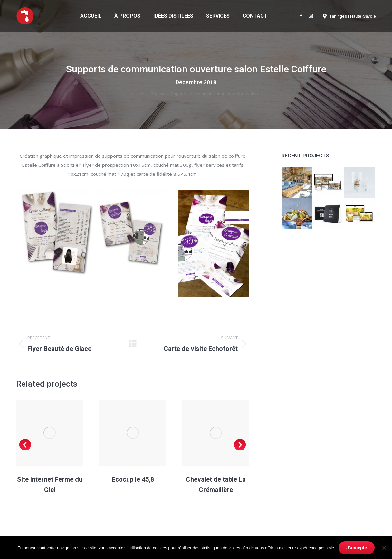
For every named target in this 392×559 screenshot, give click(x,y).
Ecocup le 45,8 (133, 479)
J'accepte (357, 548)
